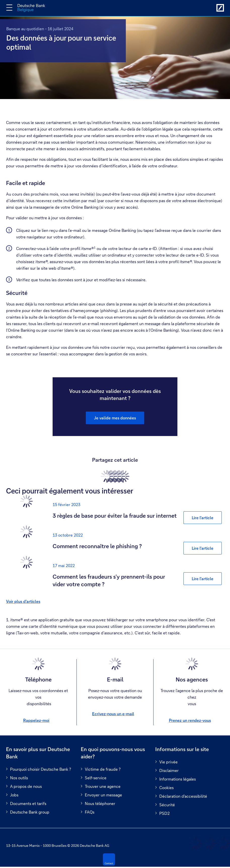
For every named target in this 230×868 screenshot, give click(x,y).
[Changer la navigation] (9, 8)
